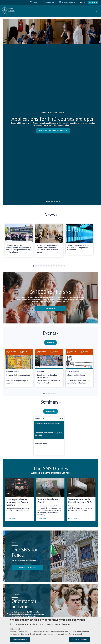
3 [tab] (52, 202)
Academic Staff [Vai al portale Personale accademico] (50, 2)
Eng (82, 3)
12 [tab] (62, 266)
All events (50, 343)
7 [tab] (49, 266)
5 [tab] (57, 202)
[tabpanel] (19, 242)
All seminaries (50, 412)
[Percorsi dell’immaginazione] (19, 369)
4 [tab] (54, 202)
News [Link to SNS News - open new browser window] (51, 215)
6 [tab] (59, 202)
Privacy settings (14, 614)
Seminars (51, 403)
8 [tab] (51, 266)
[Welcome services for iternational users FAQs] (81, 500)
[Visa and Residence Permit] (50, 500)
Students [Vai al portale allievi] (36, 2)
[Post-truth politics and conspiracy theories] (49, 437)
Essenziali (16, 629)
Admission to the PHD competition (53, 131)
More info (50, 309)
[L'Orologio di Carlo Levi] (79, 369)
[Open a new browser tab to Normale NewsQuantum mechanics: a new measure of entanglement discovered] (79, 240)
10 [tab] (57, 266)
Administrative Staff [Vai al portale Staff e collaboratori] (69, 2)
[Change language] (84, 3)
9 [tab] (54, 266)
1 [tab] (47, 202)
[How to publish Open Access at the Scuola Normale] (19, 500)
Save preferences (20, 640)
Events (50, 334)
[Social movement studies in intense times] (49, 369)
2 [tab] (49, 202)
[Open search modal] (93, 3)
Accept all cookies (80, 640)
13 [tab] (64, 266)
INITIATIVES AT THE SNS (27, 568)
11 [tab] (59, 266)
